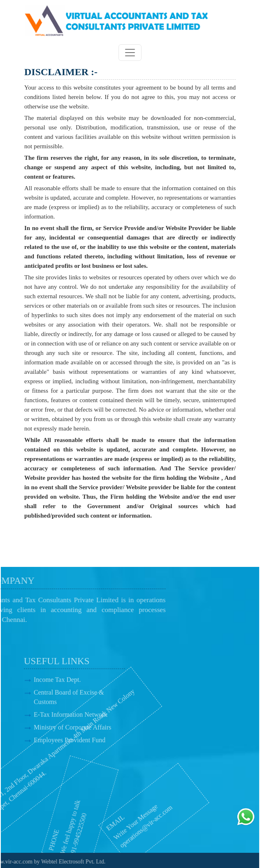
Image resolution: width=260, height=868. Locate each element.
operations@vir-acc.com (131, 827)
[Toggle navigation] (130, 53)
